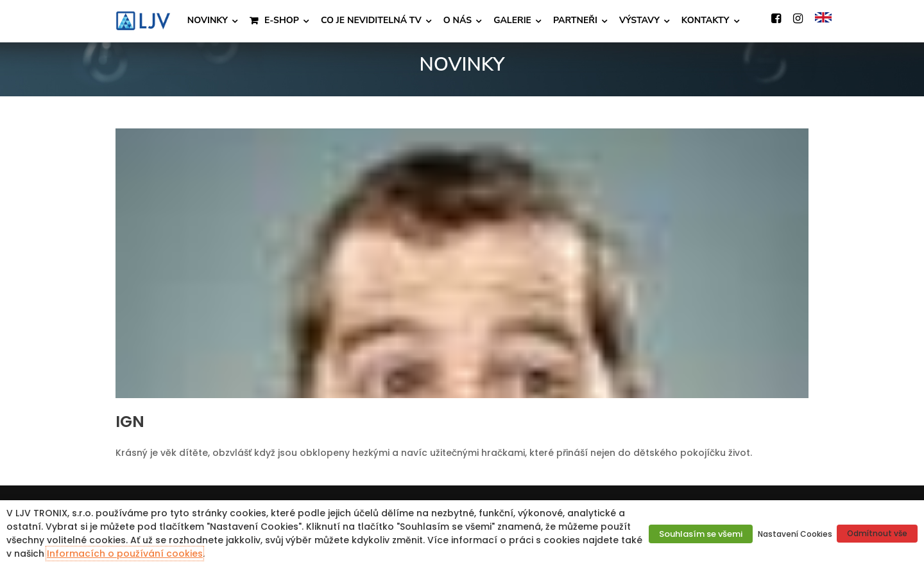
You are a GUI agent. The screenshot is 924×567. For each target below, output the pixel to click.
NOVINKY (208, 20)
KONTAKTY (706, 20)
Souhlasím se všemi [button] (701, 534)
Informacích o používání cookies (125, 554)
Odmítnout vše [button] (877, 533)
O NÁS (458, 20)
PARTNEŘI (575, 20)
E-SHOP (282, 20)
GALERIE (512, 20)
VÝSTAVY (639, 20)
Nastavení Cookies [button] (795, 534)
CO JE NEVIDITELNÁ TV (371, 20)
